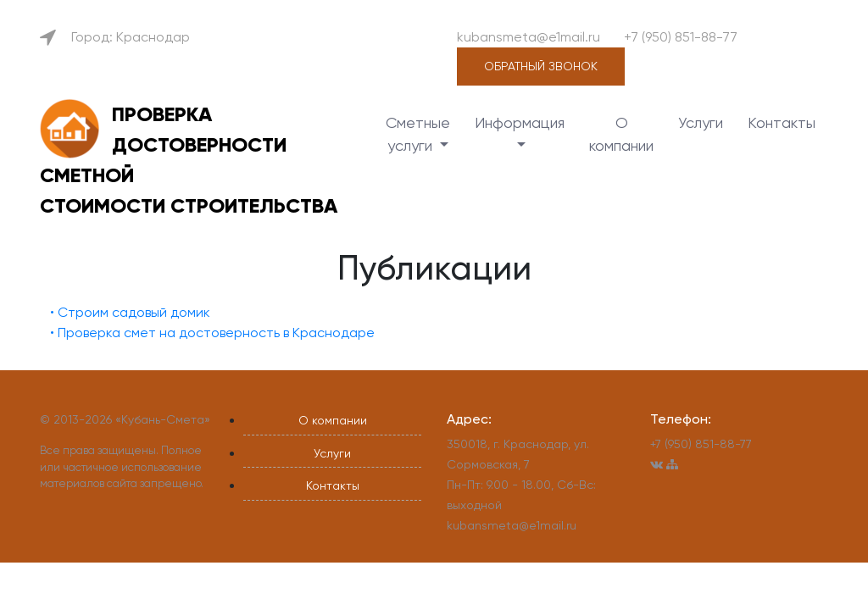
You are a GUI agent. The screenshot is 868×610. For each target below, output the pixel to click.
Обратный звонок (541, 66)
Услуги (701, 122)
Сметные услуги (418, 134)
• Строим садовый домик (130, 312)
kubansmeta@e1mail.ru (529, 37)
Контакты (782, 122)
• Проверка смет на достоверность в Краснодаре (212, 333)
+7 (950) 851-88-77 (681, 37)
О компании (621, 134)
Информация (520, 122)
